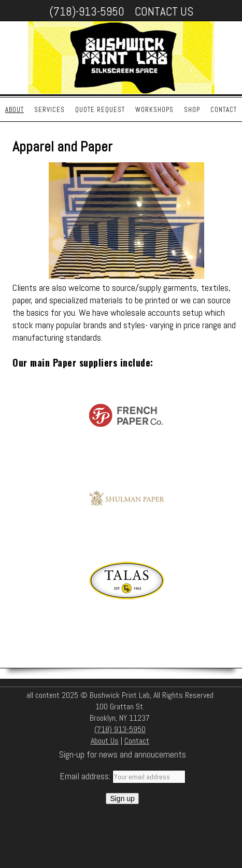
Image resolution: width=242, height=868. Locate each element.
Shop (192, 110)
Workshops (154, 110)
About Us (105, 741)
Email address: (86, 776)
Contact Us (164, 11)
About (15, 110)
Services (49, 110)
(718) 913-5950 (120, 729)
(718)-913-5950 (87, 11)
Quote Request (100, 110)
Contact (224, 110)
